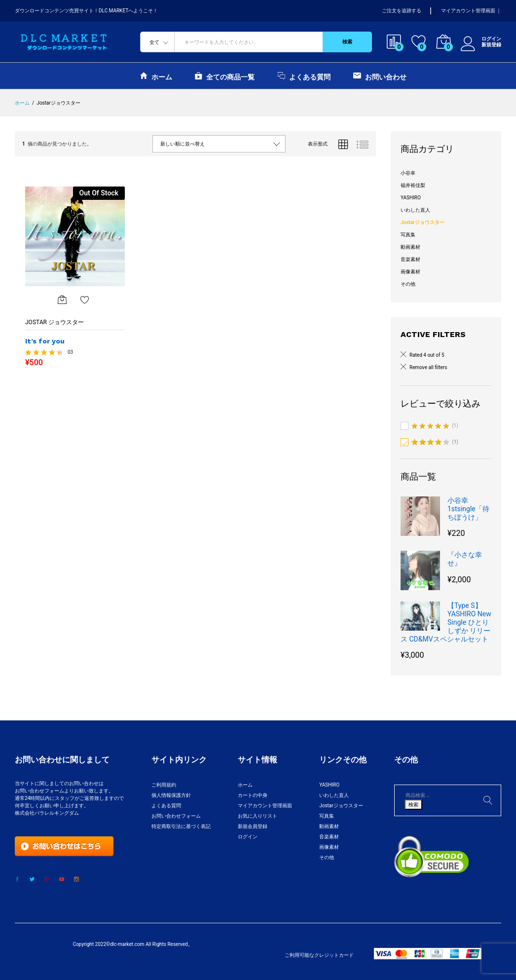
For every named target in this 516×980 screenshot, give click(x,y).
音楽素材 (410, 259)
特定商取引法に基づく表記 (181, 826)
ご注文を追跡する (402, 11)
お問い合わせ (380, 76)
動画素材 (410, 247)
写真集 (408, 235)
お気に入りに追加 (85, 300)
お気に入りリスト (258, 816)
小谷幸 (408, 173)
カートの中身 (253, 795)
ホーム (156, 76)
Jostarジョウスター (423, 222)
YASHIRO (411, 198)
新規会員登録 (253, 826)
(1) (435, 426)
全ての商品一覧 (225, 76)
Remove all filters (428, 367)
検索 (347, 42)
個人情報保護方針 (171, 795)
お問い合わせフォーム (176, 816)
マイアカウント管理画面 (468, 11)
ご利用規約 (164, 785)
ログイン (481, 39)
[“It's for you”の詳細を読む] (62, 300)
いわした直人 (415, 210)
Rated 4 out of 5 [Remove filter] (427, 355)
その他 (408, 284)
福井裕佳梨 (413, 185)
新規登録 (491, 45)
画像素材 (410, 272)
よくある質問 (304, 76)
